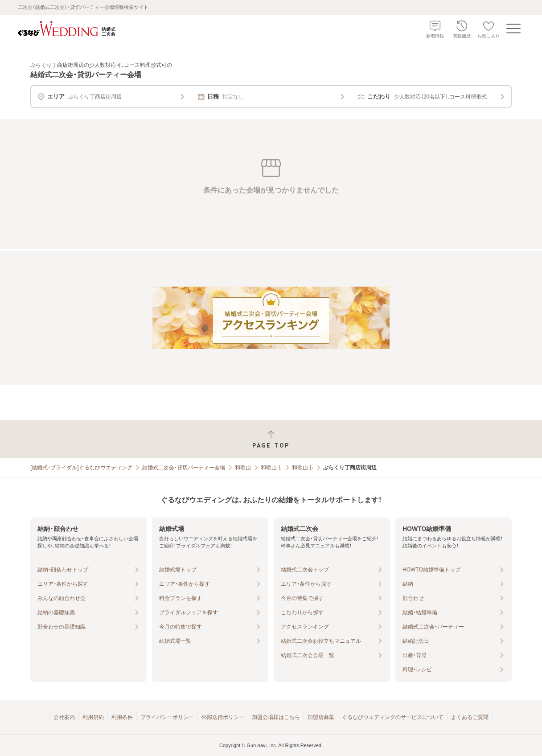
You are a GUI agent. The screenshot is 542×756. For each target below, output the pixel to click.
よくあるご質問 (470, 717)
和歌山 (243, 468)
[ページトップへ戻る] (271, 439)
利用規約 (93, 717)
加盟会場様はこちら (276, 717)
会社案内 (64, 717)
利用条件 (122, 717)
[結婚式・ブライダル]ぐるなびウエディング (81, 468)
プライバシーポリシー (167, 717)
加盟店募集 (321, 717)
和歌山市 (271, 468)
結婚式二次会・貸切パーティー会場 (184, 468)
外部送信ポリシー (223, 717)
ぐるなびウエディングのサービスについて (393, 717)
